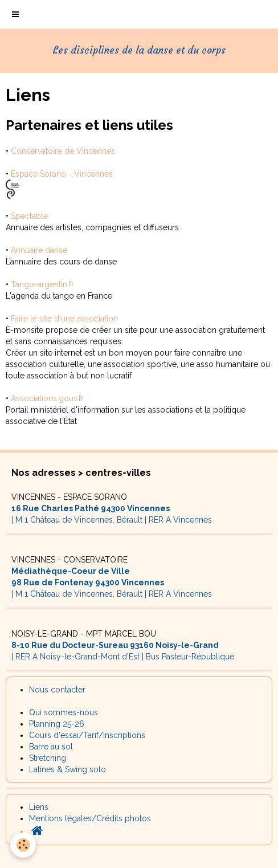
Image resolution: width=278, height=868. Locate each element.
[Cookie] (23, 845)
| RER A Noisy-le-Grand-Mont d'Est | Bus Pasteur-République (123, 645)
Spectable (29, 216)
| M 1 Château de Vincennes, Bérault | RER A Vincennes (112, 508)
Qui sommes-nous (64, 712)
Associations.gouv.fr (47, 398)
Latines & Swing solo (68, 769)
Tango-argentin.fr (42, 284)
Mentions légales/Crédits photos (90, 818)
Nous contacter (57, 690)
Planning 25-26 (57, 724)
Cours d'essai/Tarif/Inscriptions (87, 735)
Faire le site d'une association (64, 319)
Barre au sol (51, 747)
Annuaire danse (39, 250)
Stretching (48, 758)
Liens (39, 807)
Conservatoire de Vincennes (63, 151)
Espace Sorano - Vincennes (62, 174)
